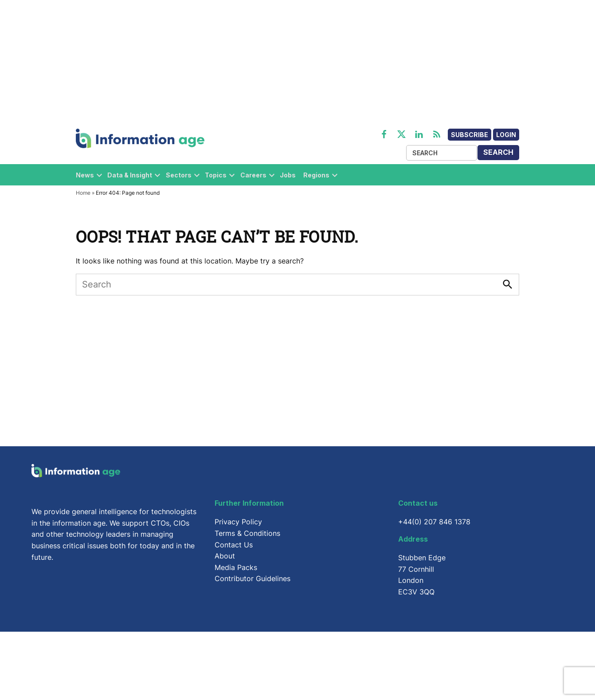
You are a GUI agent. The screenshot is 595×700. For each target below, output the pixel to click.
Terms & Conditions (247, 533)
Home (83, 193)
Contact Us (234, 545)
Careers (253, 175)
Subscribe (470, 135)
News (85, 175)
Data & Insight (130, 175)
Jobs (288, 175)
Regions (316, 175)
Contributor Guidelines (252, 578)
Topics (216, 175)
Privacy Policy (238, 522)
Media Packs (236, 567)
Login (506, 135)
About (225, 556)
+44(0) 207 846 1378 (434, 522)
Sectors (179, 175)
